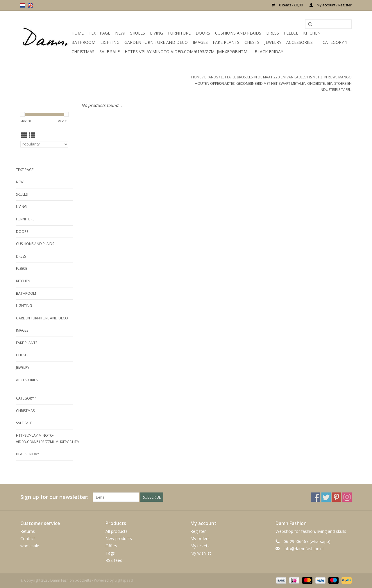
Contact (28, 538)
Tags (110, 553)
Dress (273, 33)
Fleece (291, 33)
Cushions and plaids (238, 33)
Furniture (179, 33)
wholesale (30, 546)
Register (198, 531)
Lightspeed (124, 580)
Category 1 (335, 42)
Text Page (99, 33)
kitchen (312, 33)
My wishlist (201, 553)
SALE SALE (110, 52)
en (30, 5)
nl (23, 5)
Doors (203, 33)
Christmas (83, 52)
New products (119, 538)
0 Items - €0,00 (288, 5)
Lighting (110, 42)
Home (78, 33)
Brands (211, 77)
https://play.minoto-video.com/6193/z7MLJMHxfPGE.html (187, 52)
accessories (299, 42)
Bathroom (83, 42)
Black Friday (269, 52)
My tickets (200, 546)
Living (157, 33)
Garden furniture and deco (156, 42)
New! (120, 33)
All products (117, 531)
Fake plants (226, 42)
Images (200, 42)
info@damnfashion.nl (304, 549)
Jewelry (273, 42)
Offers (111, 546)
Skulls (138, 33)
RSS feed (114, 560)
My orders (200, 538)
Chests (252, 42)
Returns (28, 531)
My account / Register (331, 5)
